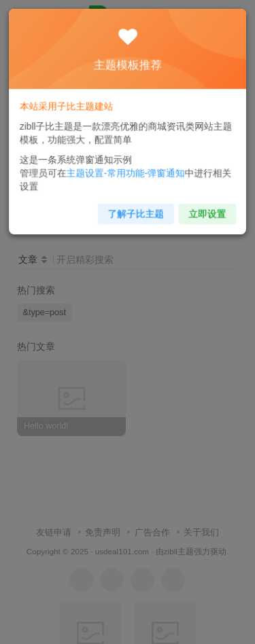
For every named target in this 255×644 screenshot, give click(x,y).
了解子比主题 (136, 210)
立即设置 (203, 210)
